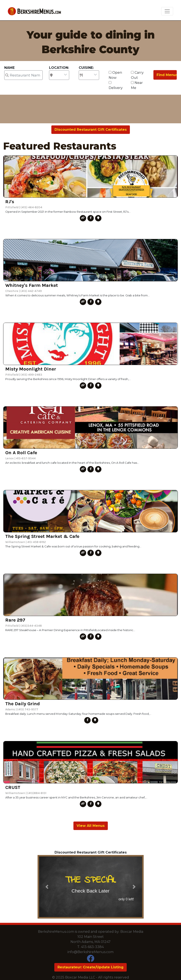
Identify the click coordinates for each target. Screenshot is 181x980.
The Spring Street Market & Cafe (42, 536)
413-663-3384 (92, 947)
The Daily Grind (23, 704)
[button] (47, 887)
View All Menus (91, 826)
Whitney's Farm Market (32, 285)
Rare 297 (15, 620)
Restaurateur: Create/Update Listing (90, 967)
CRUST (13, 787)
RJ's (10, 202)
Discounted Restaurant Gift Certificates (91, 130)
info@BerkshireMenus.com (90, 952)
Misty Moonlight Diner (31, 369)
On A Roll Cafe (21, 453)
